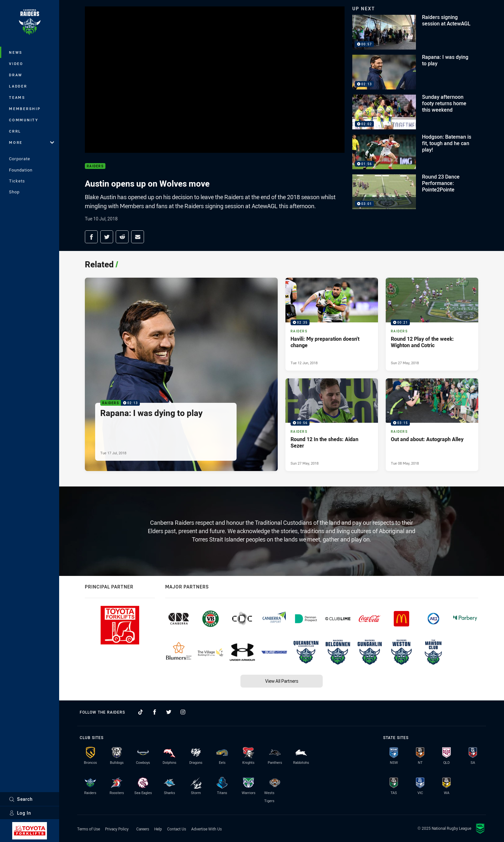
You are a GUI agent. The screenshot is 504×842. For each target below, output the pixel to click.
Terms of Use (89, 829)
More (32, 142)
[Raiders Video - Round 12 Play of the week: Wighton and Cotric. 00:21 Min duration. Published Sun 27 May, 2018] (432, 324)
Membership (25, 109)
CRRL (15, 131)
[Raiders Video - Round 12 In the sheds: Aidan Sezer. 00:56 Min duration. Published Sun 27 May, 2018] (332, 425)
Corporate (20, 159)
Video (16, 64)
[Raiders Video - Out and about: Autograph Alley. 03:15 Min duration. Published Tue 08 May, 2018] (432, 425)
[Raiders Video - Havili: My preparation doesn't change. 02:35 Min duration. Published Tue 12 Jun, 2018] (332, 324)
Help (158, 829)
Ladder (18, 86)
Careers (143, 829)
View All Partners (282, 681)
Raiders (95, 166)
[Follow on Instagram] (183, 712)
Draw (16, 75)
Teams (17, 97)
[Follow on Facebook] (155, 712)
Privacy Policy (117, 829)
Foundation (21, 170)
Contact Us (177, 829)
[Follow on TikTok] (140, 712)
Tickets (17, 181)
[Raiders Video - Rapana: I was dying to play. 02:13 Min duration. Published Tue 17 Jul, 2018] (181, 374)
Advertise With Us (207, 829)
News (16, 52)
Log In (20, 813)
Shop (14, 192)
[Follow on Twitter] (169, 712)
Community (24, 120)
